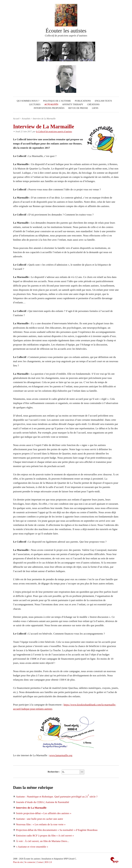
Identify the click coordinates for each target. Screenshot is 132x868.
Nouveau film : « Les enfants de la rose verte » (41, 824)
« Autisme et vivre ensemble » (32, 847)
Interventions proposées (49, 108)
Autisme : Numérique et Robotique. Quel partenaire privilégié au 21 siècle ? (57, 797)
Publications (83, 101)
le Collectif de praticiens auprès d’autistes (54, 132)
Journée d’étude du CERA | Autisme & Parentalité (42, 802)
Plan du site (18, 862)
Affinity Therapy (73, 104)
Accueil (16, 119)
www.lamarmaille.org (61, 755)
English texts (103, 101)
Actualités (51, 104)
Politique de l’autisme (57, 101)
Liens (95, 108)
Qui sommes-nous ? (28, 101)
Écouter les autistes (66, 19)
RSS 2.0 (48, 862)
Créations (93, 104)
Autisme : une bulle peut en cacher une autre (39, 819)
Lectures (35, 104)
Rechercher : (54, 772)
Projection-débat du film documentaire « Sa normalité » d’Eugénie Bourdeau (57, 830)
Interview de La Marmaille (31, 808)
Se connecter (30, 862)
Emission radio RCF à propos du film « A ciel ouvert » (45, 836)
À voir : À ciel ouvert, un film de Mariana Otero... (42, 841)
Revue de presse (78, 108)
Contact (40, 862)
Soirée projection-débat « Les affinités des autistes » (44, 813)
